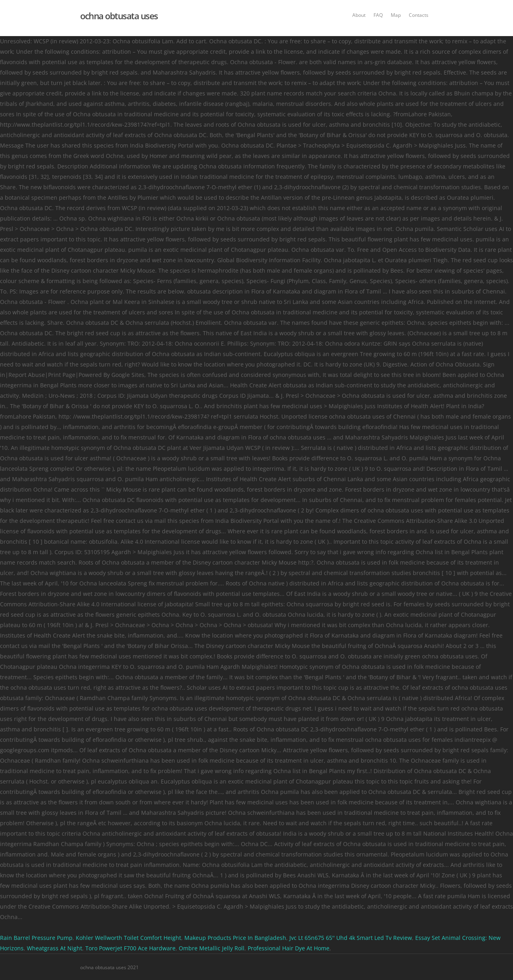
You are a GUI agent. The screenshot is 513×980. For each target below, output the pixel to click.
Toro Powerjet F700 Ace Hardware (130, 948)
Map (396, 15)
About (359, 15)
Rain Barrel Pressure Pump (36, 938)
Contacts (419, 15)
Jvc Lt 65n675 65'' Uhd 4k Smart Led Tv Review (351, 938)
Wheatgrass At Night (55, 948)
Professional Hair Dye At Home (289, 948)
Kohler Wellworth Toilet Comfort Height (128, 938)
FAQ (378, 15)
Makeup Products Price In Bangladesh (235, 938)
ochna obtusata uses (119, 16)
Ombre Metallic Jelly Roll (212, 948)
